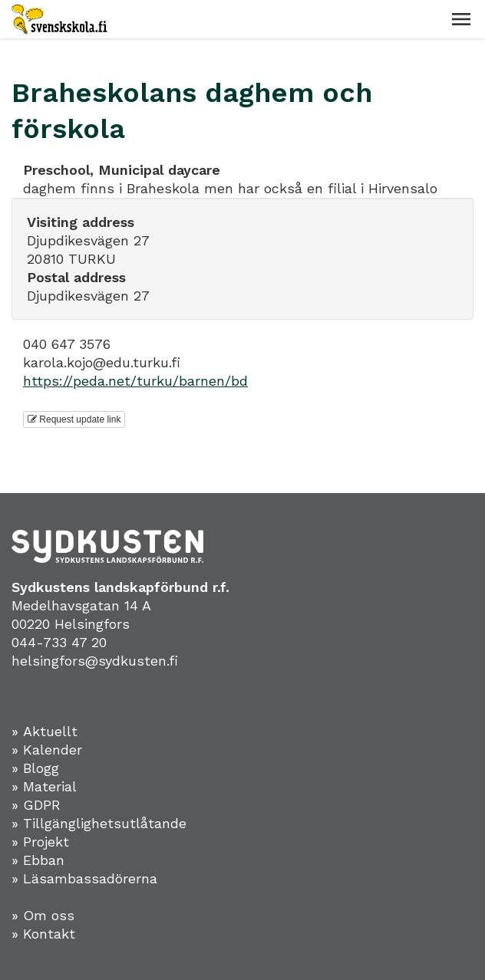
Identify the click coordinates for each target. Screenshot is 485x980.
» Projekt (40, 842)
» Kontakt (43, 934)
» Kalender (47, 750)
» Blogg (35, 768)
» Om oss (43, 915)
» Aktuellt (45, 731)
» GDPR (36, 805)
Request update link (74, 419)
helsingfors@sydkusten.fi (95, 661)
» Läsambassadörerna (84, 878)
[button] (461, 19)
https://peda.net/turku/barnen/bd (135, 381)
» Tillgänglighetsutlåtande (99, 823)
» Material (44, 786)
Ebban (44, 860)
